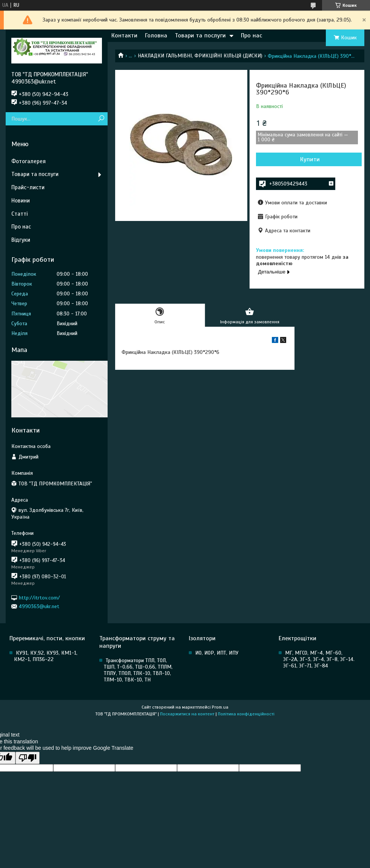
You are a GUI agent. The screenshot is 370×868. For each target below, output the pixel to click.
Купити (310, 159)
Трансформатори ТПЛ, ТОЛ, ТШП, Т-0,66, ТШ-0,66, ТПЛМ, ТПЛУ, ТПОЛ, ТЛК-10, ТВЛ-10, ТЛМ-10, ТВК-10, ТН (138, 670)
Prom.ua (220, 707)
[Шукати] (101, 119)
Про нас (251, 36)
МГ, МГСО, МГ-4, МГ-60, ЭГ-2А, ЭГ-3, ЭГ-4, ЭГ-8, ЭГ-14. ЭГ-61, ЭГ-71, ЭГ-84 (319, 659)
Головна (156, 36)
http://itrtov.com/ (39, 597)
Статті (19, 214)
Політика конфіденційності (246, 714)
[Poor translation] (28, 758)
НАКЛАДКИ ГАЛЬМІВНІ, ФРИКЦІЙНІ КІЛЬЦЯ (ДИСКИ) (200, 56)
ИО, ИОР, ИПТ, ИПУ (217, 653)
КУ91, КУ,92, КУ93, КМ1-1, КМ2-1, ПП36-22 (46, 656)
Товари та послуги (200, 36)
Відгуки (21, 240)
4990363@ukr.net (39, 606)
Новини (21, 201)
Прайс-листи (28, 187)
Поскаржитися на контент (187, 714)
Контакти (124, 36)
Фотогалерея (29, 161)
